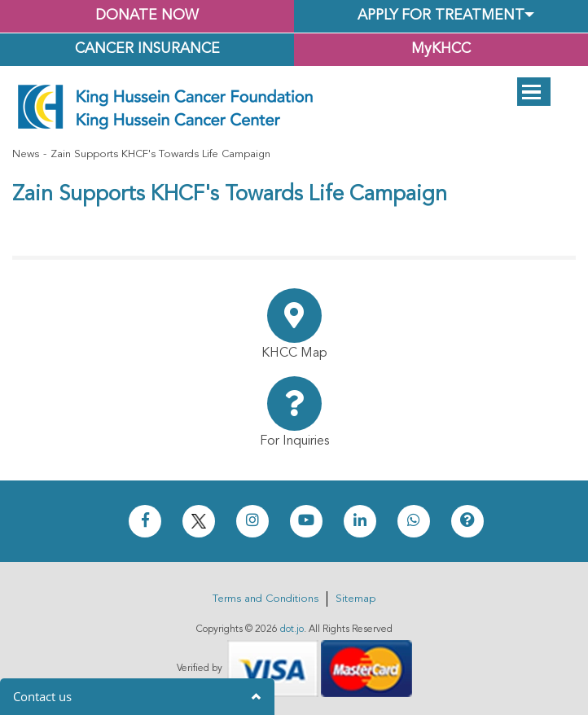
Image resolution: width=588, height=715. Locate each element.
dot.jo (292, 629)
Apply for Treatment (441, 16)
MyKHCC (441, 49)
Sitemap (355, 599)
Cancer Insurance (147, 49)
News (26, 154)
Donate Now (147, 16)
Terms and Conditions (265, 599)
